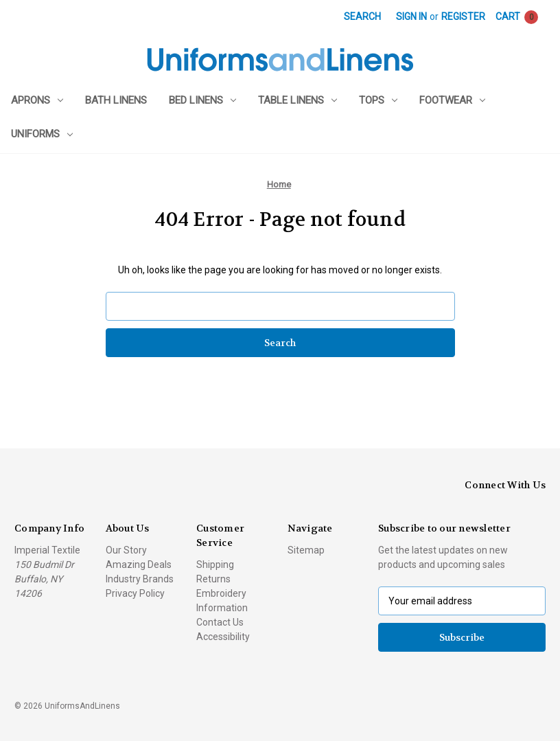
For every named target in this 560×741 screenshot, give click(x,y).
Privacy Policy (135, 593)
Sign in (411, 16)
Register (463, 16)
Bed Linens (202, 100)
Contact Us (220, 622)
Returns (213, 579)
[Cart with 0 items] (517, 17)
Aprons (37, 100)
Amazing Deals (139, 565)
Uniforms (42, 134)
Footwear (452, 100)
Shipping (215, 565)
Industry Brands (140, 579)
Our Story (126, 550)
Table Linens (297, 100)
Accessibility (223, 637)
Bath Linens (116, 100)
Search (362, 16)
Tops (378, 100)
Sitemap (306, 550)
